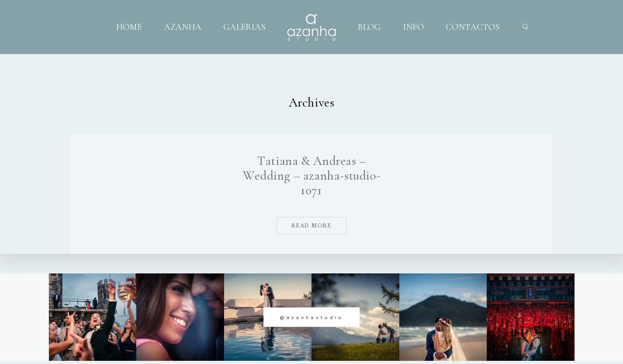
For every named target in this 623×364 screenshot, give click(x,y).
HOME (129, 27)
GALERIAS (244, 27)
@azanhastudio (312, 317)
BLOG (369, 27)
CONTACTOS (473, 27)
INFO (413, 27)
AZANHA (183, 27)
